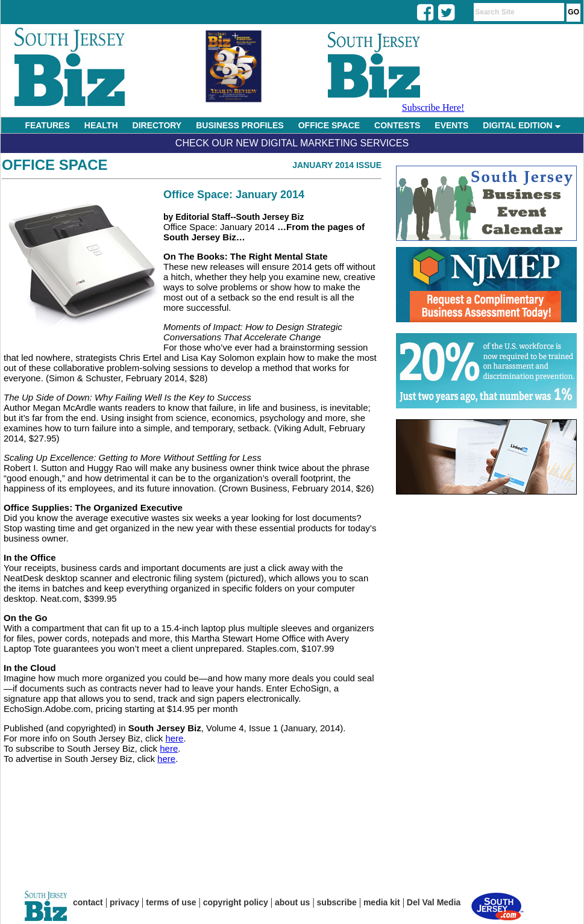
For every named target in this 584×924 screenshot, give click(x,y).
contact (88, 902)
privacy (124, 902)
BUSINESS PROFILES (240, 125)
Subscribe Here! (433, 108)
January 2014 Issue (337, 165)
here (174, 738)
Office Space (55, 165)
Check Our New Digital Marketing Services (292, 143)
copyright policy (236, 902)
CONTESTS (397, 125)
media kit (382, 902)
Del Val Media (434, 902)
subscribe (337, 902)
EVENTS (451, 125)
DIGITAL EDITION (521, 125)
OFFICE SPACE (329, 125)
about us (292, 902)
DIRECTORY (157, 125)
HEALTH (101, 125)
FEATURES (47, 125)
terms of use (171, 902)
